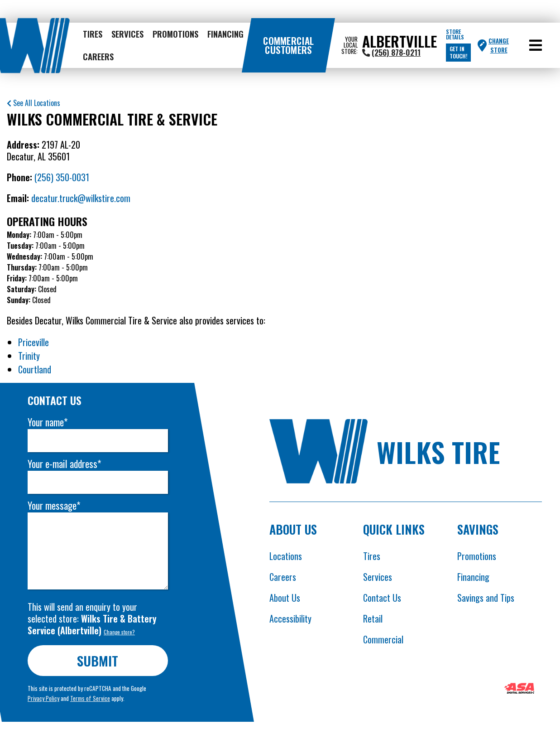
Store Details (455, 34)
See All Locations (34, 103)
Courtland (35, 369)
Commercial (383, 639)
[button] (536, 45)
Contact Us (382, 598)
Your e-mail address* (64, 464)
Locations (286, 556)
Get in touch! (458, 52)
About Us (285, 598)
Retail (373, 618)
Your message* (54, 505)
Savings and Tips (486, 598)
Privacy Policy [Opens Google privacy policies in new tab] (43, 698)
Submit (98, 660)
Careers (98, 56)
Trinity (29, 356)
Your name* (48, 422)
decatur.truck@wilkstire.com (81, 198)
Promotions (175, 34)
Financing (225, 34)
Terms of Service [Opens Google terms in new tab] (90, 698)
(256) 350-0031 (62, 177)
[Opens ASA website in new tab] (519, 690)
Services (127, 34)
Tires (93, 34)
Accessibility (290, 618)
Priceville (34, 342)
